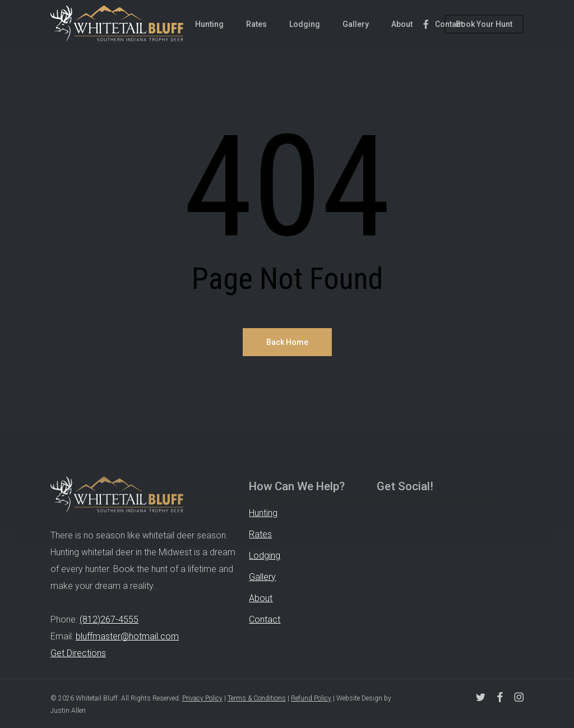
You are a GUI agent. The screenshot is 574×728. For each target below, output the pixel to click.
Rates (260, 534)
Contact (265, 619)
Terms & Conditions (257, 698)
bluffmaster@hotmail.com (127, 636)
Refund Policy (311, 698)
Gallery (262, 577)
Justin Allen (68, 711)
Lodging (265, 556)
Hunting (263, 513)
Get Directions (78, 653)
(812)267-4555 (109, 619)
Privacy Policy (202, 698)
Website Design (359, 698)
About (261, 598)
